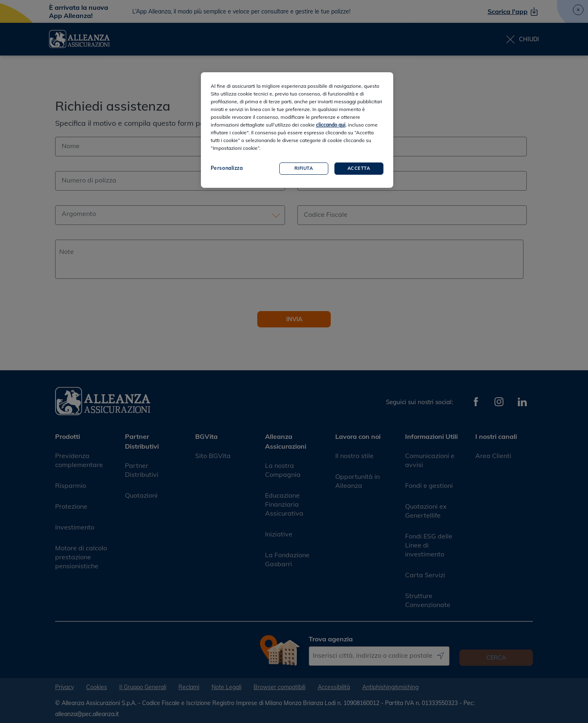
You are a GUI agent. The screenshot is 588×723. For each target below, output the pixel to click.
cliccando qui (331, 125)
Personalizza (227, 168)
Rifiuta (304, 168)
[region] (297, 130)
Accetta (359, 168)
